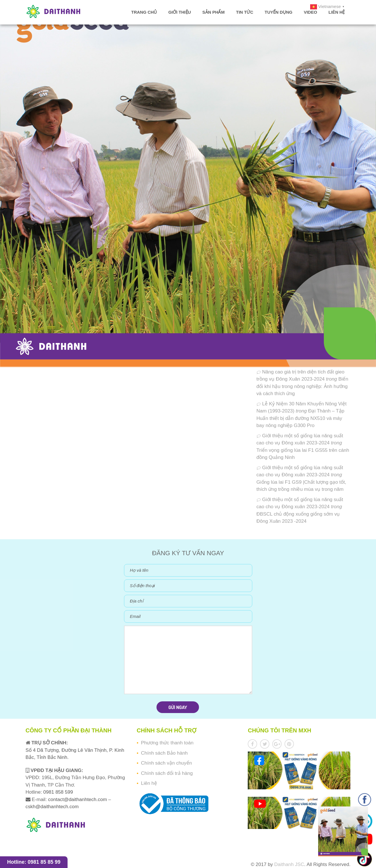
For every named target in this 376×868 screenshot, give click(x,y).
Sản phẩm (214, 12)
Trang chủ (144, 12)
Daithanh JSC (289, 864)
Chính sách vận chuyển (166, 763)
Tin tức (245, 12)
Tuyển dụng (278, 12)
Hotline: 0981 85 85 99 (34, 862)
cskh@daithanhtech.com (52, 807)
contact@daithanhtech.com (78, 799)
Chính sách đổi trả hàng (167, 773)
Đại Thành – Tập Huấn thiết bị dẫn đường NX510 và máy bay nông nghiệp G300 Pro (301, 418)
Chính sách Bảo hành (164, 753)
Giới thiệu (179, 12)
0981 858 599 (57, 792)
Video (311, 12)
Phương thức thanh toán (167, 743)
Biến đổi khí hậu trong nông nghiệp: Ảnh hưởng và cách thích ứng (302, 386)
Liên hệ (337, 12)
